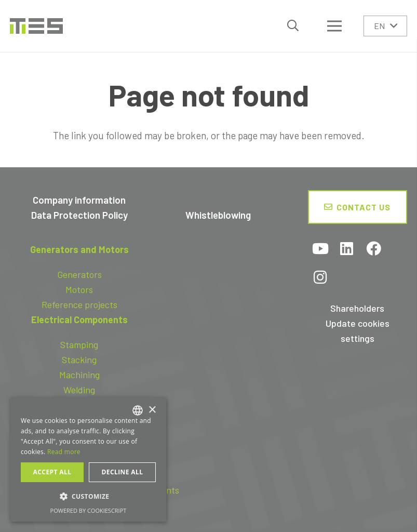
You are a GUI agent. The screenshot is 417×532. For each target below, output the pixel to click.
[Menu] (334, 26)
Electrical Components (79, 320)
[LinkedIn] (347, 250)
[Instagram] (320, 278)
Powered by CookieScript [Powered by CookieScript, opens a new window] (89, 510)
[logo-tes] (36, 26)
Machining (79, 375)
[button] (293, 26)
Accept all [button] (52, 472)
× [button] (152, 410)
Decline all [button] (123, 472)
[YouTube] (320, 250)
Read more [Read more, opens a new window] (64, 452)
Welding (79, 390)
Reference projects (79, 304)
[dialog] (88, 460)
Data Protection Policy (79, 215)
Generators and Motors (79, 249)
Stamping (79, 344)
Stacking (79, 360)
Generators (79, 274)
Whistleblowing (218, 215)
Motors (79, 289)
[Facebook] (373, 250)
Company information (79, 200)
